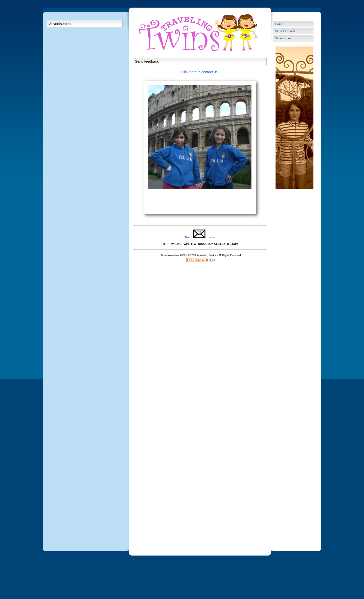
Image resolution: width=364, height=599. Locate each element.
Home (211, 237)
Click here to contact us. (200, 72)
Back (188, 237)
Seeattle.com (284, 38)
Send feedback (285, 31)
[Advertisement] (85, 110)
